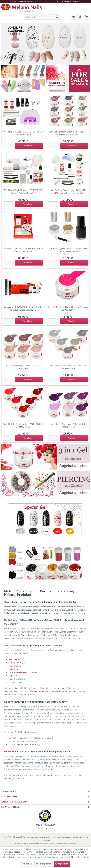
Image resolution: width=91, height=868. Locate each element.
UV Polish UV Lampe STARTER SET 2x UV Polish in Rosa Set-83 (23, 133)
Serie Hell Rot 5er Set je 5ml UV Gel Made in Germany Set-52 (23, 425)
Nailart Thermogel (17, 663)
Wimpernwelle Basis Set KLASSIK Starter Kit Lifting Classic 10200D (23, 250)
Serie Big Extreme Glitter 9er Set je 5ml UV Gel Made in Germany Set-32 (68, 133)
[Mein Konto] (80, 17)
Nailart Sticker (15, 669)
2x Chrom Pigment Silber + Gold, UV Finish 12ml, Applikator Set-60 (68, 250)
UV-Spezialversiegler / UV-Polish (23, 672)
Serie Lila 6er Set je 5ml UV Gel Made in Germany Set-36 (68, 425)
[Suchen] (57, 17)
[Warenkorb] (87, 17)
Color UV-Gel (23, 691)
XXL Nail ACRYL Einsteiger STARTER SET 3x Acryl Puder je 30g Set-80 (23, 192)
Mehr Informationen (80, 857)
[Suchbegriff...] (42, 17)
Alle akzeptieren (43, 864)
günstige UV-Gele (64, 688)
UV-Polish (9, 752)
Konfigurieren (62, 864)
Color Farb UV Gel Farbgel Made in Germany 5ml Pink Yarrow (68, 308)
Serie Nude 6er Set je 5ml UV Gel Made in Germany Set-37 (23, 367)
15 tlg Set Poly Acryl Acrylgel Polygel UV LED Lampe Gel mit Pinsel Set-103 (68, 192)
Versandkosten (44, 837)
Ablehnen (27, 864)
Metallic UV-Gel (37, 691)
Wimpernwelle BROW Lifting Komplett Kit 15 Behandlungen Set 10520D (23, 308)
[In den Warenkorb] (29, 146)
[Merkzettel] (73, 17)
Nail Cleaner (14, 659)
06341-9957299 (45, 825)
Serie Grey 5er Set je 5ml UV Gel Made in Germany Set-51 (68, 367)
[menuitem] (4, 17)
